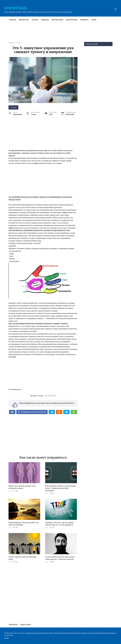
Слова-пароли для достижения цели (22, 558)
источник (12, 357)
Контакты (13, 625)
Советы (35, 20)
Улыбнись (84, 20)
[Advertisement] (55, 33)
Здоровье (45, 20)
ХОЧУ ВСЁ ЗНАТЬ (16, 8)
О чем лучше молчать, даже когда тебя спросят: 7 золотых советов (60, 558)
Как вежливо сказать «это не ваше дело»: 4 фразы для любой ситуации (60, 488)
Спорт (94, 20)
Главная (12, 20)
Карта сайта (26, 625)
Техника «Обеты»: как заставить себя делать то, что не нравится (60, 524)
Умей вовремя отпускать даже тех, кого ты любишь (24, 524)
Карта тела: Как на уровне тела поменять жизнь (22, 487)
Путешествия (57, 20)
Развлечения (72, 20)
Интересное (24, 20)
